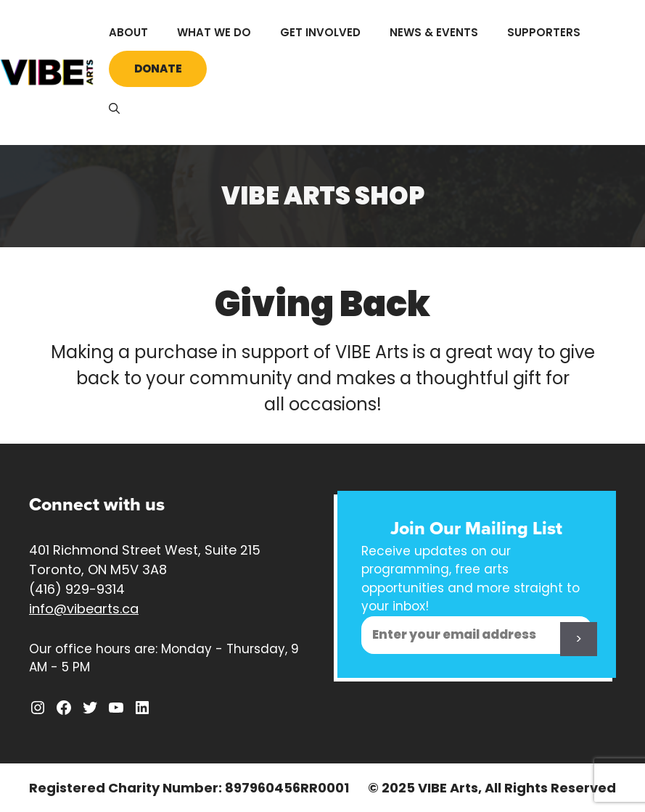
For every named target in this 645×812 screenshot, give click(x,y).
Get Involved (320, 32)
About (128, 32)
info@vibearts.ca (84, 609)
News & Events (434, 32)
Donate (158, 69)
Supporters (544, 32)
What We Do (214, 32)
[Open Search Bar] (114, 109)
